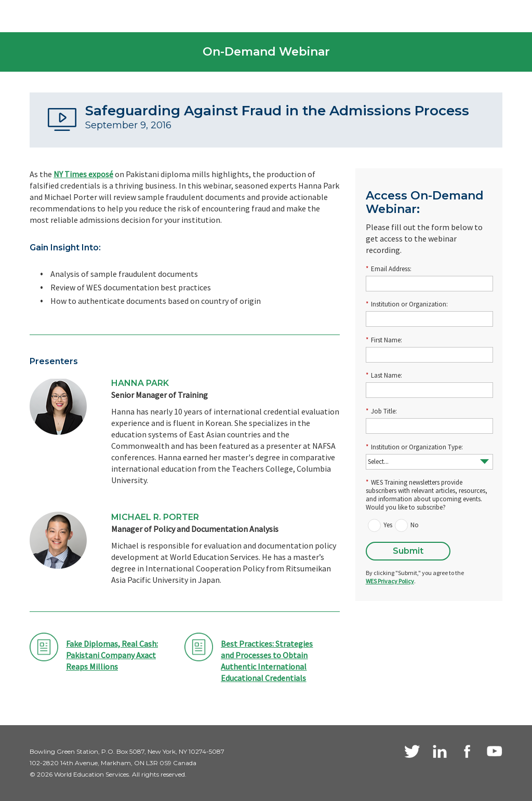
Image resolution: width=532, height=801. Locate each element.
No (415, 525)
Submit (408, 551)
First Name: (384, 340)
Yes (388, 525)
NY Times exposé (83, 174)
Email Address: (389, 269)
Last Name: (384, 375)
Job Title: (381, 411)
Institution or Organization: (407, 304)
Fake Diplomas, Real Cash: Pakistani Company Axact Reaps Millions (112, 655)
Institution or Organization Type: (414, 447)
